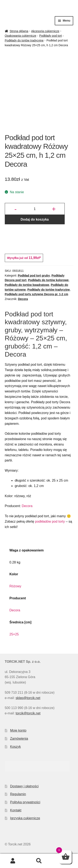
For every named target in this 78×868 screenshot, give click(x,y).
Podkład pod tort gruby (34, 276)
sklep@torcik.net (28, 698)
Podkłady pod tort (50, 36)
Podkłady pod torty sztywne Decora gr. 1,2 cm (37, 294)
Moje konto (18, 730)
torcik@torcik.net (28, 713)
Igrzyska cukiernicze (25, 818)
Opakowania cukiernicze (21, 36)
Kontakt (16, 810)
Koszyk (16, 747)
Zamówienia (19, 739)
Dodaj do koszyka (35, 219)
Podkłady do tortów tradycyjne (24, 40)
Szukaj (39, 861)
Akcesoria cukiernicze (45, 31)
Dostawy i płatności (24, 786)
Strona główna (19, 31)
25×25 (14, 634)
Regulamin (18, 794)
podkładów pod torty (50, 521)
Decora (23, 299)
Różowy (15, 586)
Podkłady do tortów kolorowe (48, 280)
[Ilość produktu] (35, 209)
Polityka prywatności (25, 802)
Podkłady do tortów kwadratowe (27, 285)
